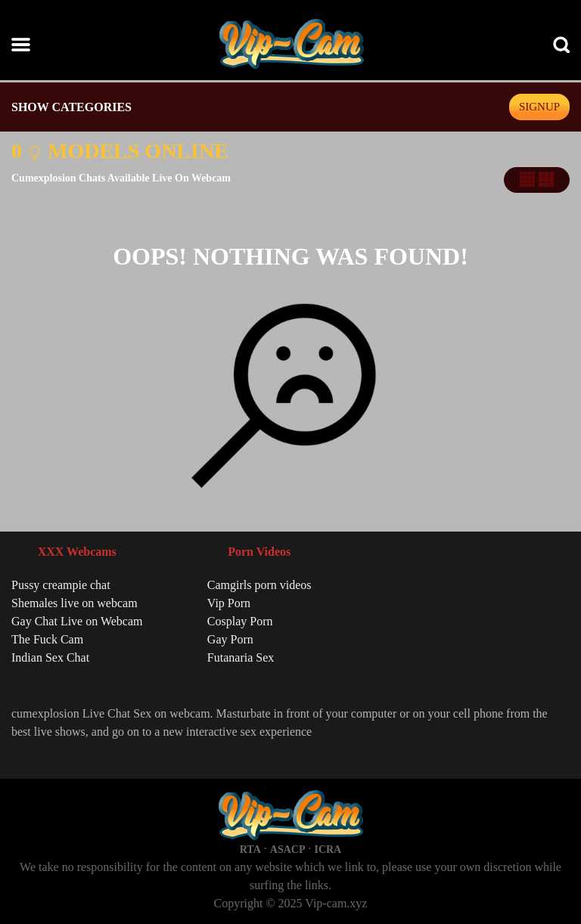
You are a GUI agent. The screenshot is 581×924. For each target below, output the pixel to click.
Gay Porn (230, 639)
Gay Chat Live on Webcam (77, 621)
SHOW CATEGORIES (71, 107)
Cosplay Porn (240, 621)
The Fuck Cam (47, 639)
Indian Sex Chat (50, 657)
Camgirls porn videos (259, 585)
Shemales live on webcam (75, 603)
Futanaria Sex (241, 657)
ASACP (288, 850)
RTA (250, 850)
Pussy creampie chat (61, 585)
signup (539, 107)
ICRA (328, 850)
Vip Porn (229, 603)
